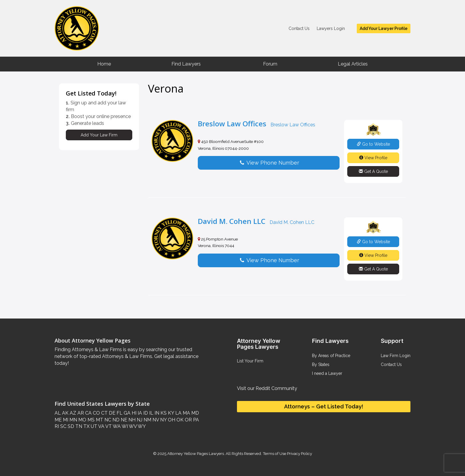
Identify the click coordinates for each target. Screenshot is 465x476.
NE (123, 420)
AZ (72, 413)
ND (115, 420)
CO (96, 413)
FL (119, 413)
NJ (139, 420)
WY (141, 426)
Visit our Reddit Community (267, 388)
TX (86, 426)
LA (178, 413)
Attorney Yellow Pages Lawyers (196, 453)
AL (58, 413)
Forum (270, 64)
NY (163, 420)
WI (124, 426)
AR (80, 413)
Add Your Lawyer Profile (384, 28)
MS (90, 420)
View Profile (373, 158)
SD (70, 426)
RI (57, 426)
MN (73, 420)
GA (126, 413)
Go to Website (373, 144)
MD (195, 413)
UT (93, 426)
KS (163, 413)
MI (65, 420)
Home (104, 64)
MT (99, 420)
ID (145, 413)
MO (82, 420)
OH (171, 420)
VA (101, 426)
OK (179, 420)
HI (133, 413)
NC (107, 420)
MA (186, 413)
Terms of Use (274, 453)
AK (65, 413)
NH (131, 420)
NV (155, 420)
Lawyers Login (331, 28)
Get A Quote (373, 171)
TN (78, 426)
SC (63, 426)
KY (170, 413)
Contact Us (299, 28)
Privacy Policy (299, 453)
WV (132, 426)
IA (139, 413)
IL (151, 413)
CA (88, 413)
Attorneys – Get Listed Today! (324, 406)
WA (116, 426)
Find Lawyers (186, 64)
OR (188, 420)
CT (104, 413)
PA (195, 420)
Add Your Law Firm (99, 135)
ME (58, 420)
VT (108, 426)
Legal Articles (353, 64)
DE (112, 413)
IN (156, 413)
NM (147, 420)
